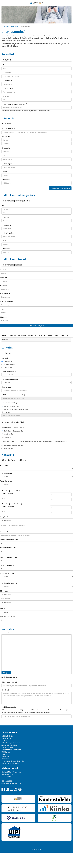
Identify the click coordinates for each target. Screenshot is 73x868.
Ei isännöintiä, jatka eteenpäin (60, 188)
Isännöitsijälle (7, 434)
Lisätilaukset (6, 438)
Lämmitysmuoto (6, 599)
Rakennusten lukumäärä (9, 540)
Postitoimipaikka (8, 164)
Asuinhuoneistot (8, 507)
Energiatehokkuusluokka (9, 517)
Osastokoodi (6, 387)
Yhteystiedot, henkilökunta (11, 743)
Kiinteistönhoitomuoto (9, 583)
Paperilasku (7, 367)
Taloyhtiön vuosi (7, 747)
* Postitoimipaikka (8, 88)
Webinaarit (5, 759)
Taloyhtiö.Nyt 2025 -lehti (10, 763)
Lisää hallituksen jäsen (36, 326)
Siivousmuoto (5, 591)
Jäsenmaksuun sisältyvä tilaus (13, 427)
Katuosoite (6, 148)
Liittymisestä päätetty (10, 682)
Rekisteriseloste (7, 736)
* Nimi (4, 65)
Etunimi (3, 270)
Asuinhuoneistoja (8, 494)
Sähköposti (6, 179)
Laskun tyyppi (7, 358)
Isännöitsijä (6, 136)
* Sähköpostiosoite (9, 707)
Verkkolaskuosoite (9, 371)
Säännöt (4, 740)
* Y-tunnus (5, 96)
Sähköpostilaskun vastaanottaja (14, 395)
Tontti (2, 609)
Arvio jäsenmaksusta (9, 677)
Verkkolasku (7, 361)
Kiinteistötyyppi (6, 473)
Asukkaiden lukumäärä (8, 557)
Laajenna (6, 673)
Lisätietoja (5, 690)
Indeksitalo (5, 756)
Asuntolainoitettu (7, 481)
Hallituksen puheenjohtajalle (12, 431)
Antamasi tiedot (8, 633)
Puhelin (4, 172)
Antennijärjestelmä (7, 573)
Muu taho (6, 412)
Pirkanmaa (5, 26)
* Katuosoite (6, 73)
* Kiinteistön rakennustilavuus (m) (14, 104)
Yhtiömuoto (4, 465)
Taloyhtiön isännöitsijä (10, 406)
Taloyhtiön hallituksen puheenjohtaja (15, 409)
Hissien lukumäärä (7, 565)
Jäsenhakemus (6, 738)
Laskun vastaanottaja (10, 403)
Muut (3, 499)
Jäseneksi (14, 26)
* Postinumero (7, 80)
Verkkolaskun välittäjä (10, 379)
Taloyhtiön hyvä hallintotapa (11, 750)
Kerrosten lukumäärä (8, 547)
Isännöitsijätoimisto (9, 129)
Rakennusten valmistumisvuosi (11, 532)
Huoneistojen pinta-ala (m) (12, 504)
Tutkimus (5, 754)
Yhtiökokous (6, 752)
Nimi (3, 206)
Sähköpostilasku (8, 364)
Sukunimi (3, 278)
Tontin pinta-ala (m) (8, 616)
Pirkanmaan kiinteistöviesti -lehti (13, 761)
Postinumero (6, 156)
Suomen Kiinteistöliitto (9, 745)
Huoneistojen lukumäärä (11, 491)
